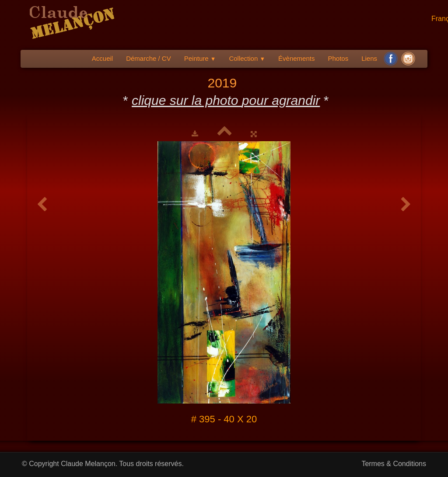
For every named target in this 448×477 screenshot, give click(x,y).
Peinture (200, 58)
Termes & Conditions (394, 464)
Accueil (102, 58)
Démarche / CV (149, 58)
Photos (338, 58)
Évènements (296, 58)
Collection (247, 58)
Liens (369, 58)
